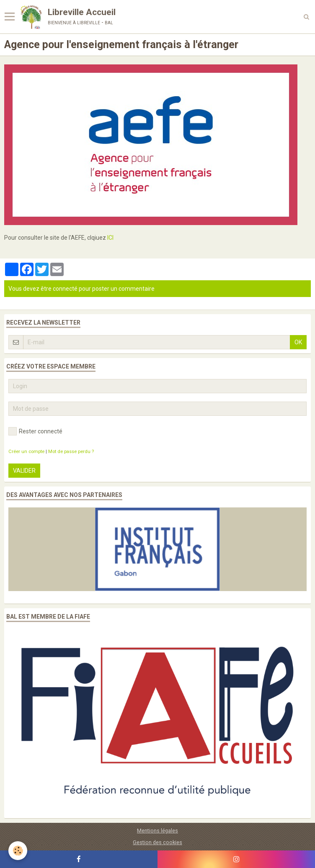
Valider (24, 471)
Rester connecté (35, 431)
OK (298, 342)
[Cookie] (18, 851)
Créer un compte (26, 452)
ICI (110, 238)
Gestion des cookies (157, 842)
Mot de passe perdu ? (71, 452)
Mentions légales (157, 831)
